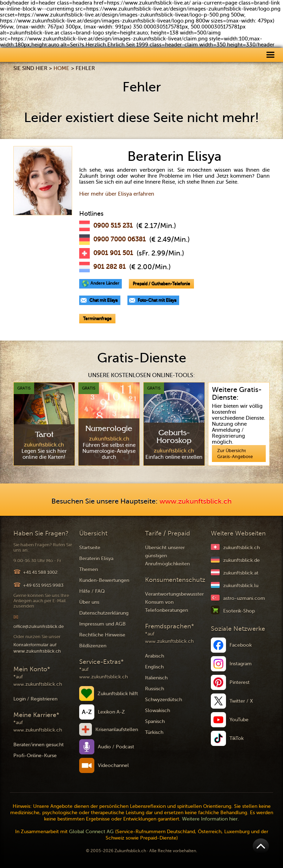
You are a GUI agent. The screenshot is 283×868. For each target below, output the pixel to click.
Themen (89, 569)
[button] (270, 54)
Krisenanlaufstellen (117, 730)
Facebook (241, 645)
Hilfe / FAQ (92, 591)
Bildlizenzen (93, 646)
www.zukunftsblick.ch (196, 501)
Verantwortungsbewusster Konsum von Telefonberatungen (174, 602)
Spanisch (155, 721)
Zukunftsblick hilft (118, 694)
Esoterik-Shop (239, 611)
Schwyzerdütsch (163, 700)
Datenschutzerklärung (104, 613)
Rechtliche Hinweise (102, 635)
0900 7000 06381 (120, 239)
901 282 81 (109, 267)
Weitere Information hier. (210, 819)
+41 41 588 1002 (40, 572)
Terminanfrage (97, 318)
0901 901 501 (113, 253)
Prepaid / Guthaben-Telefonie (161, 284)
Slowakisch (158, 711)
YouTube (239, 720)
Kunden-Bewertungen (104, 580)
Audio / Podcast (116, 747)
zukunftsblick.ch (241, 548)
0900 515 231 (113, 226)
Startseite (90, 548)
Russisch (155, 689)
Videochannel (113, 765)
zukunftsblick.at (241, 573)
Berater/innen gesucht (39, 745)
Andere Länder (105, 283)
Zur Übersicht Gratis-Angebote (235, 454)
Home (61, 68)
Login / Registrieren (35, 699)
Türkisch (154, 732)
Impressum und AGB (102, 624)
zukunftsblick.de (241, 560)
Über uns (89, 602)
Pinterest (240, 682)
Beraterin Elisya (96, 559)
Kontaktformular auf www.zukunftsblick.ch (37, 648)
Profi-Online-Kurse (35, 756)
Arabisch (155, 656)
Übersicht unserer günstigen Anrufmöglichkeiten (167, 556)
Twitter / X (241, 701)
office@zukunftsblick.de (39, 626)
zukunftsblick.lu (241, 586)
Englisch (154, 667)
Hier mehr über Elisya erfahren (117, 194)
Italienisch (156, 678)
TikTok (237, 738)
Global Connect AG (91, 832)
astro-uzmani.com (244, 598)
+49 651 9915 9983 (43, 585)
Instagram (241, 664)
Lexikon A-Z (111, 712)
